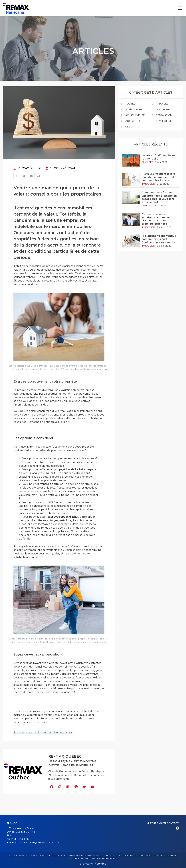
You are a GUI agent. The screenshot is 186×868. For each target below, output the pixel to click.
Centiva (101, 864)
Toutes (128, 104)
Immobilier (161, 110)
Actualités (131, 121)
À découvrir (132, 110)
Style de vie (162, 121)
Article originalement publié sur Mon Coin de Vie (43, 732)
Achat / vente (133, 115)
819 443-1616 (21, 839)
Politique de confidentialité (146, 856)
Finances (160, 104)
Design (128, 127)
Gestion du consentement (101, 858)
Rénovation (162, 115)
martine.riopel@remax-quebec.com (39, 843)
